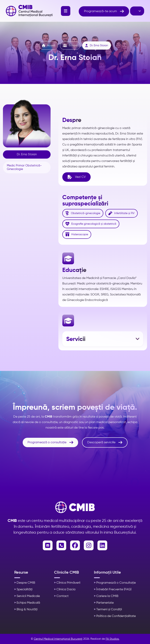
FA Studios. (112, 639)
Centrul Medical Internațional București (58, 639)
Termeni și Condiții (108, 609)
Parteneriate (104, 603)
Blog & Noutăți (26, 609)
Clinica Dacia (65, 590)
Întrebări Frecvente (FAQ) (113, 590)
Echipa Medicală (27, 603)
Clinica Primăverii (67, 583)
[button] (66, 11)
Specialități (23, 590)
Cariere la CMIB (106, 596)
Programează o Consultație (115, 583)
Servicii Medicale (27, 596)
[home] (29, 11)
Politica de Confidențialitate (115, 616)
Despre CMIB (25, 583)
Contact (61, 596)
